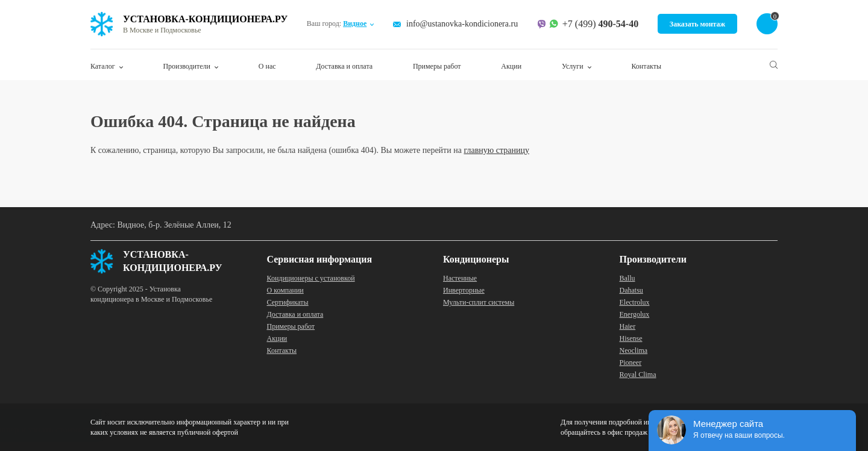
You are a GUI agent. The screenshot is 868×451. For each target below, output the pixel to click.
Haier (628, 326)
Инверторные (464, 290)
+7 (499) (600, 24)
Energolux (635, 314)
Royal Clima (638, 375)
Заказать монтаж (698, 24)
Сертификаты (288, 302)
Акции (511, 66)
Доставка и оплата (344, 66)
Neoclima (634, 350)
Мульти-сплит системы (479, 302)
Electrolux (635, 302)
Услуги (573, 66)
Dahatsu (631, 290)
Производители (187, 66)
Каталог (103, 66)
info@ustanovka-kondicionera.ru (462, 24)
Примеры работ (437, 66)
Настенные (460, 278)
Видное (355, 23)
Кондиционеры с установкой (311, 278)
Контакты (646, 66)
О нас (267, 66)
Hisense (631, 338)
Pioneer (631, 362)
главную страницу (496, 150)
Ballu (627, 278)
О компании (285, 290)
